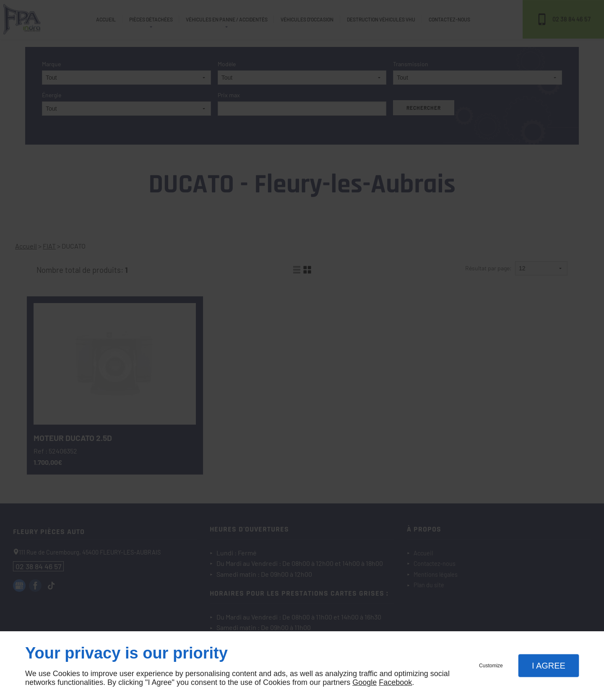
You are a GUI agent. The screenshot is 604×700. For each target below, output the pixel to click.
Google (364, 682)
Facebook (395, 682)
